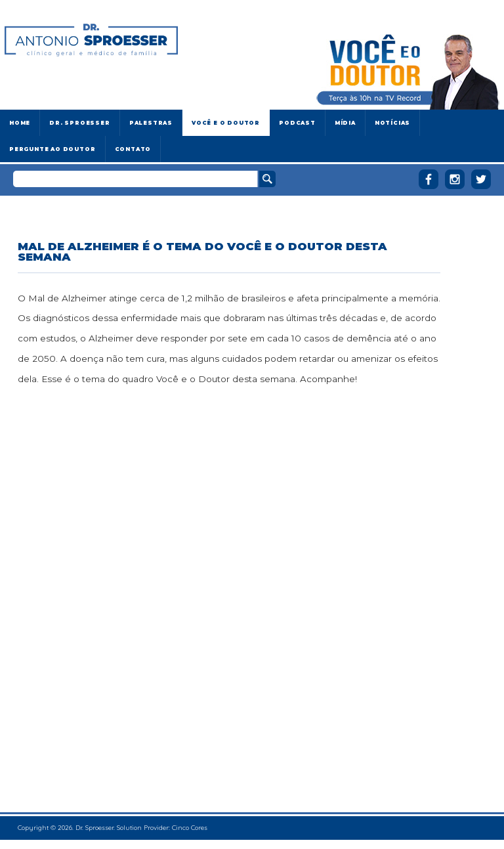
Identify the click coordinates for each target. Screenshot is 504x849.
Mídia (345, 123)
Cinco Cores (190, 828)
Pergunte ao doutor (52, 149)
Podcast (297, 123)
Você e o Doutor (226, 123)
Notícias (392, 123)
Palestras (151, 123)
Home (20, 123)
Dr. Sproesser (79, 123)
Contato (133, 149)
